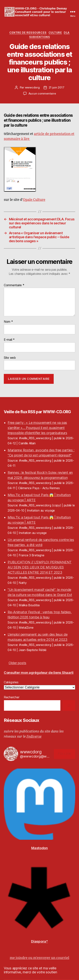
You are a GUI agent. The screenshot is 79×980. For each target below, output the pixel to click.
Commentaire (14, 285)
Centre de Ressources (28, 33)
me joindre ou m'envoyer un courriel (39, 958)
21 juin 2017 (57, 87)
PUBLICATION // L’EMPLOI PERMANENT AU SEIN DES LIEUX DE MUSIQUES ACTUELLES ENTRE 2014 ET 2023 (40, 567)
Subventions (40, 37)
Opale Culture (34, 200)
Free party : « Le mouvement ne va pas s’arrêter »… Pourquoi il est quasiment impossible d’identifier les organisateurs (37, 428)
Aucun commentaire (42, 93)
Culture (55, 33)
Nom (8, 322)
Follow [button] (64, 754)
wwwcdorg (32, 87)
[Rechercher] (69, 705)
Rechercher (12, 697)
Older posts (17, 663)
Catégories (11, 682)
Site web (10, 358)
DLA (67, 33)
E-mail (9, 340)
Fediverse (34, 737)
